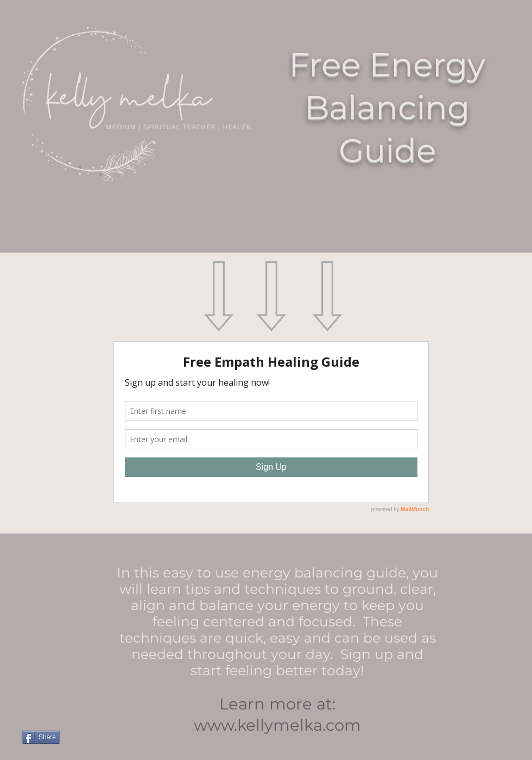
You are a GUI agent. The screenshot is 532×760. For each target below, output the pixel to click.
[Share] (41, 737)
